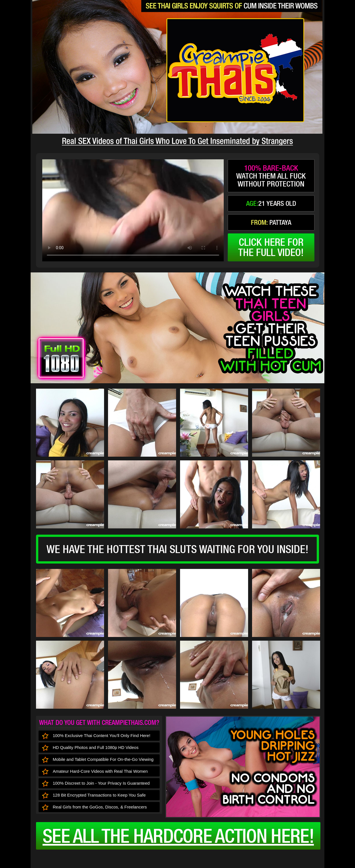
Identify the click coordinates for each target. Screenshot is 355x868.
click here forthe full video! (271, 247)
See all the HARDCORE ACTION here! (178, 836)
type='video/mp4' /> (133, 210)
